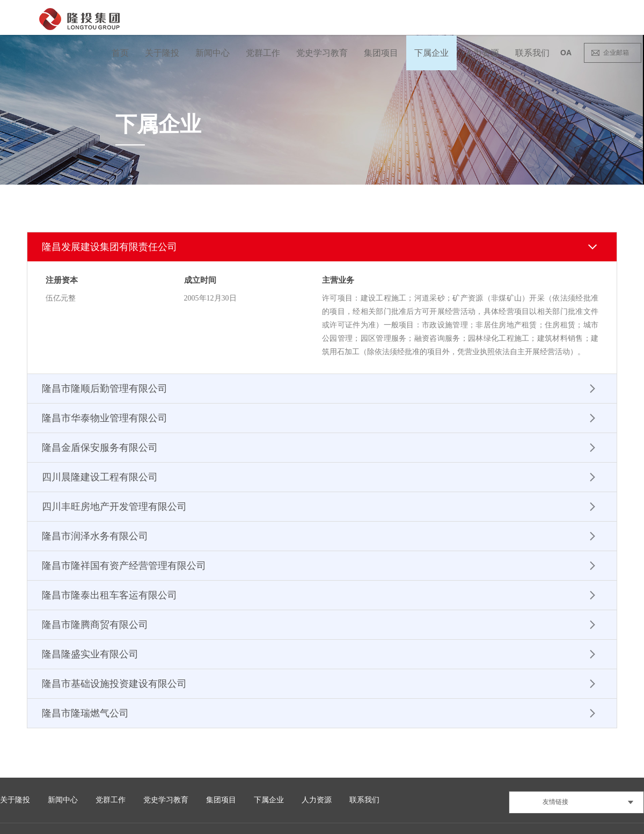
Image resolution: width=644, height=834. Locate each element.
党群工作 (263, 53)
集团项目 (381, 53)
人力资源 (482, 53)
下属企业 (431, 53)
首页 (120, 53)
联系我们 (532, 53)
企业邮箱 (616, 53)
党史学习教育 (322, 53)
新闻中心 (213, 53)
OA (566, 53)
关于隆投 (162, 53)
